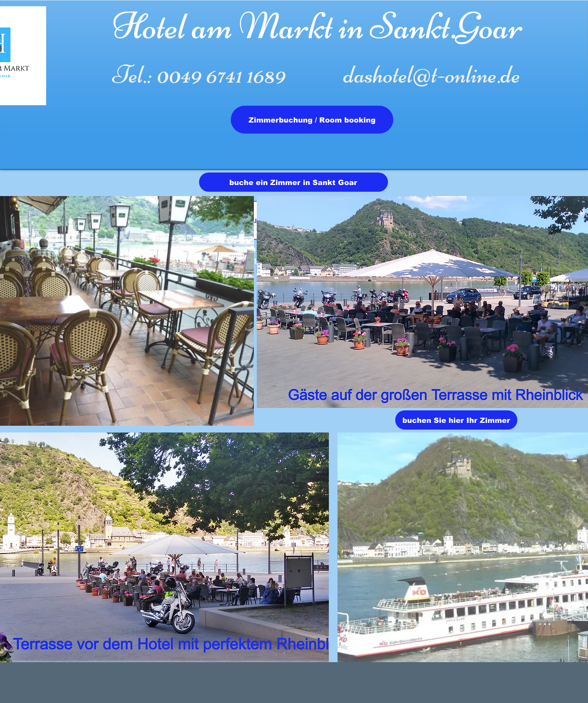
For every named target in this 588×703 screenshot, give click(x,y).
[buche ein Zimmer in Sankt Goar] (294, 182)
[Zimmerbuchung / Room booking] (312, 120)
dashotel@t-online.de (432, 74)
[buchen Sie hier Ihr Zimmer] (456, 420)
